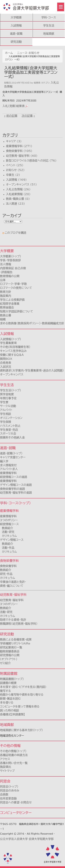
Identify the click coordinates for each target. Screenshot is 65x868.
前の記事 (12, 116)
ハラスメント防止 (10, 426)
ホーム (9, 53)
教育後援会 (7, 307)
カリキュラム (8, 536)
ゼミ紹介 (5, 663)
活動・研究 (7, 532)
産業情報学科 (8, 516)
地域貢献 (49, 34)
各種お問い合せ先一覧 (14, 763)
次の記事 (27, 116)
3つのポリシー (9, 520)
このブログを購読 (15, 233)
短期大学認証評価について (17, 311)
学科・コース (49, 17)
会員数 (4, 794)
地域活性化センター (12, 736)
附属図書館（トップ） (12, 679)
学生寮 (4, 402)
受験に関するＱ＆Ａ (12, 355)
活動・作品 (7, 548)
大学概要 (16, 17)
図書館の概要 (8, 683)
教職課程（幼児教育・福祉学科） (19, 624)
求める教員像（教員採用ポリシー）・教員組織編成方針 (32, 323)
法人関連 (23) (15, 204)
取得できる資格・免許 (13, 620)
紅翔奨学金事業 (10, 304)
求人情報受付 (8, 465)
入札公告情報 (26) (18, 189)
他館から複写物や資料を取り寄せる (22, 695)
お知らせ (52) (15, 170)
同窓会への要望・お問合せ (16, 802)
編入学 (4, 461)
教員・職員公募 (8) (18, 199)
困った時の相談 (10, 710)
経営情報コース (9, 524)
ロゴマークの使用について (16, 288)
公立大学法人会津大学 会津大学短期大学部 (27, 839)
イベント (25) (15, 165)
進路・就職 (16, 34)
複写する (5, 691)
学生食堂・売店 (9, 430)
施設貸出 (6, 767)
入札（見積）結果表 (14, 106)
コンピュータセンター (16, 813)
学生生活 (49, 25)
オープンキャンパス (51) (21, 184)
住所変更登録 (8, 798)
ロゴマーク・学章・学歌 (13, 284)
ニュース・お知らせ (28, 53)
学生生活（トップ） (10, 390)
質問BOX (6, 359)
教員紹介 (6, 528)
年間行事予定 (8, 398)
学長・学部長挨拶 (10, 260)
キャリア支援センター (13, 457)
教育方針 (6, 292)
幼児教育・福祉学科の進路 (16, 493)
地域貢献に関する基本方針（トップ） (21, 730)
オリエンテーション (11, 418)
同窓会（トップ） (9, 787)
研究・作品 (6, 574)
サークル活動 (8, 406)
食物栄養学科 (8, 566)
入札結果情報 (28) (18, 194)
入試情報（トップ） (10, 339)
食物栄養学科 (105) (19, 151)
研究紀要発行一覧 (11, 647)
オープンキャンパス (12, 374)
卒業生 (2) (13, 175)
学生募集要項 (8, 343)
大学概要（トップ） (10, 256)
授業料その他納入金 (12, 437)
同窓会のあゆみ (10, 790)
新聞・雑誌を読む (10, 699)
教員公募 (6, 315)
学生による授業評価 (12, 300)
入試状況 (6, 367)
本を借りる (7, 702)
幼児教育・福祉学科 (12, 600)
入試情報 (16, 25)
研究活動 (16, 42)
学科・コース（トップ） (15, 503)
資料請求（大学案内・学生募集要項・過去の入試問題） (32, 370)
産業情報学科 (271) (19, 146)
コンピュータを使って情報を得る (20, 706)
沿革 (3, 280)
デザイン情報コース (12, 540)
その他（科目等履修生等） (15, 347)
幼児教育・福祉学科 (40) (22, 156)
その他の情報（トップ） (13, 751)
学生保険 (6, 422)
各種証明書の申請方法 (14, 755)
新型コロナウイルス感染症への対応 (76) (31, 161)
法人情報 (6, 264)
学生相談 (6, 414)
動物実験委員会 (10, 651)
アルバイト (6, 410)
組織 (3, 319)
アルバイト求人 (9, 469)
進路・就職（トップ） (11, 453)
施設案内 (6, 296)
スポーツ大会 (8, 433)
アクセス (5, 759)
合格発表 (6, 363)
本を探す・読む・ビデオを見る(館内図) (23, 687)
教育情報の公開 (10, 276)
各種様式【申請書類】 (12, 714)
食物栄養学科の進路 (12, 489)
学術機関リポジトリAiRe (15, 643)
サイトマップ (7, 771)
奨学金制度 (7, 394)
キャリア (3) (14, 141)
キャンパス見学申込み (13, 351)
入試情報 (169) (16, 180)
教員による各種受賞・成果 (16, 639)
